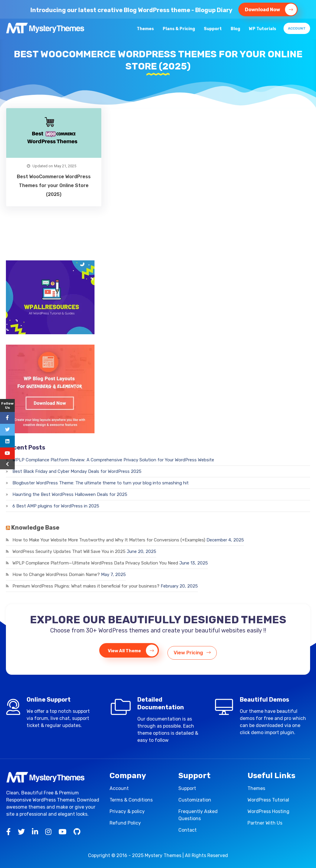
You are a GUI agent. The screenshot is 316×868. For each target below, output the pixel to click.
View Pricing (195, 650)
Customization (195, 800)
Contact (188, 830)
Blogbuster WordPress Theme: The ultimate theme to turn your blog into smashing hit (101, 483)
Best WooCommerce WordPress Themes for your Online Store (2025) (54, 185)
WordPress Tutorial (268, 800)
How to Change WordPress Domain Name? (56, 575)
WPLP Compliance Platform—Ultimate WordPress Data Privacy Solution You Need (95, 563)
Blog (235, 29)
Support (213, 29)
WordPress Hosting (268, 811)
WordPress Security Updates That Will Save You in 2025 (69, 551)
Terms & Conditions (131, 800)
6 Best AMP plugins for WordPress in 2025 (56, 506)
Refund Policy (125, 823)
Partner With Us (265, 823)
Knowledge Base (35, 528)
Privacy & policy (127, 811)
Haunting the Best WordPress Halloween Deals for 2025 (70, 494)
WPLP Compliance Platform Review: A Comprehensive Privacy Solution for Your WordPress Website (113, 460)
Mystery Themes (163, 855)
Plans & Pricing (179, 29)
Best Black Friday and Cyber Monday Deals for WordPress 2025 (77, 471)
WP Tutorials (263, 29)
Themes (145, 29)
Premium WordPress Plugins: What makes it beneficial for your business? (86, 586)
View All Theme (130, 651)
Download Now (271, 9)
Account (297, 28)
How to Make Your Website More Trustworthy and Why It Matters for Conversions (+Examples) (109, 540)
